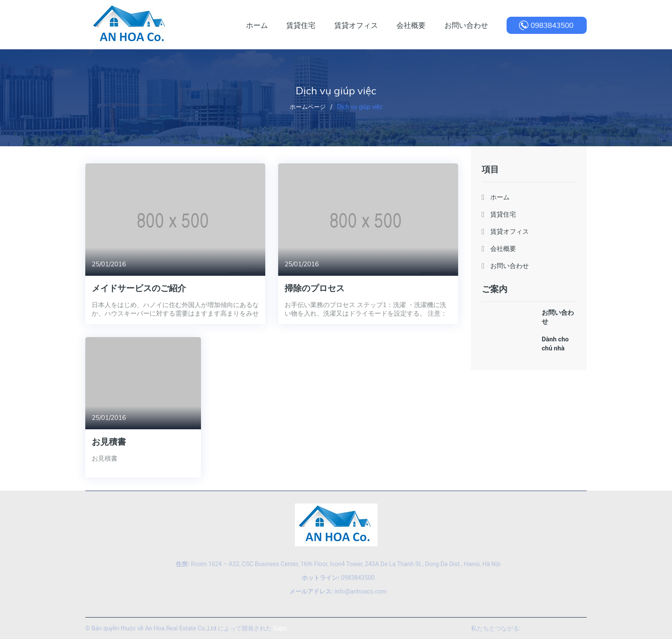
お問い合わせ (510, 266)
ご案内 (495, 289)
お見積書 (109, 442)
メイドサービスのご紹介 (139, 288)
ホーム (500, 197)
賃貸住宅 (503, 214)
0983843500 (552, 25)
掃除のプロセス (315, 288)
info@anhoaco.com (338, 591)
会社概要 (503, 249)
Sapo (280, 628)
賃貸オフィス (510, 231)
